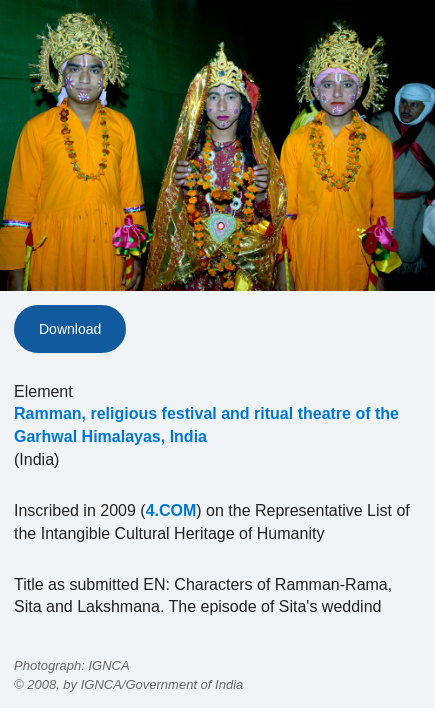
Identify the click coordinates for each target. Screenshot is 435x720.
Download (70, 329)
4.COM (171, 510)
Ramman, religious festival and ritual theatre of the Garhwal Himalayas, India (206, 425)
